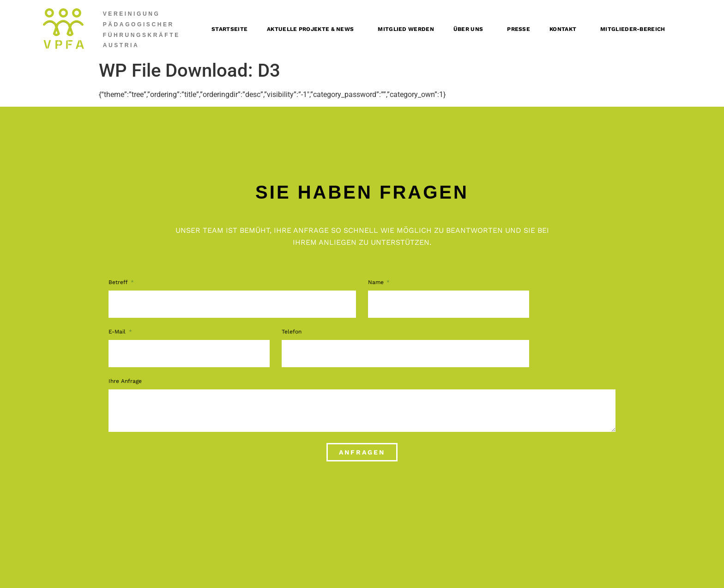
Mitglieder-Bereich (635, 29)
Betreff (119, 282)
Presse (519, 29)
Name (377, 282)
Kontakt (565, 29)
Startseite (229, 29)
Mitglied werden (406, 29)
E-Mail (118, 332)
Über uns (471, 29)
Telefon (292, 332)
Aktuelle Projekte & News (313, 29)
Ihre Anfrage (125, 381)
